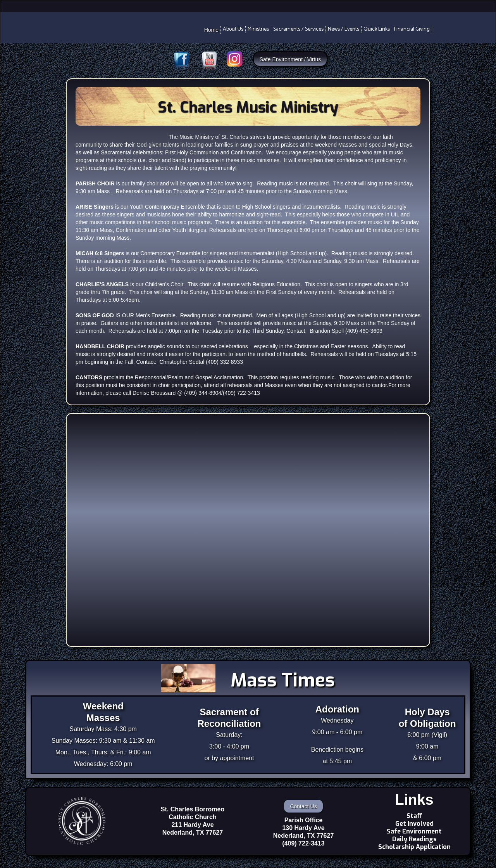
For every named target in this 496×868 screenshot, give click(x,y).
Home (211, 30)
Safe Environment (414, 832)
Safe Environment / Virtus (290, 59)
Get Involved (414, 824)
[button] (233, 29)
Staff (414, 816)
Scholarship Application (414, 847)
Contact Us (303, 806)
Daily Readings (414, 839)
